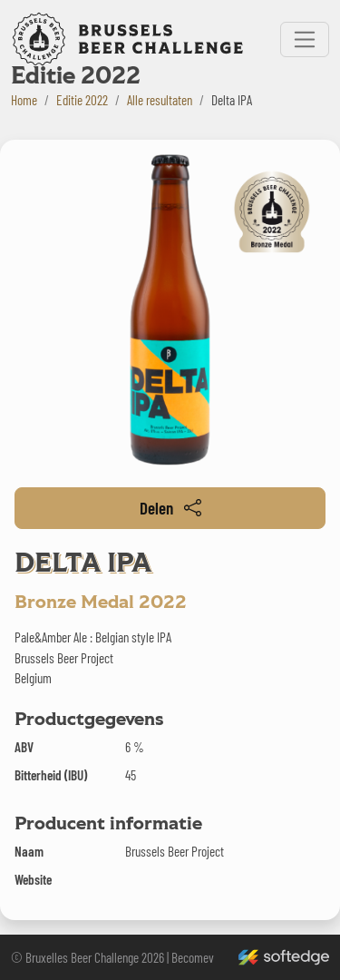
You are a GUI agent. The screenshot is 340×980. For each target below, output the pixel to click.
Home (24, 100)
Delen (170, 508)
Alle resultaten (160, 100)
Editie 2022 (82, 100)
